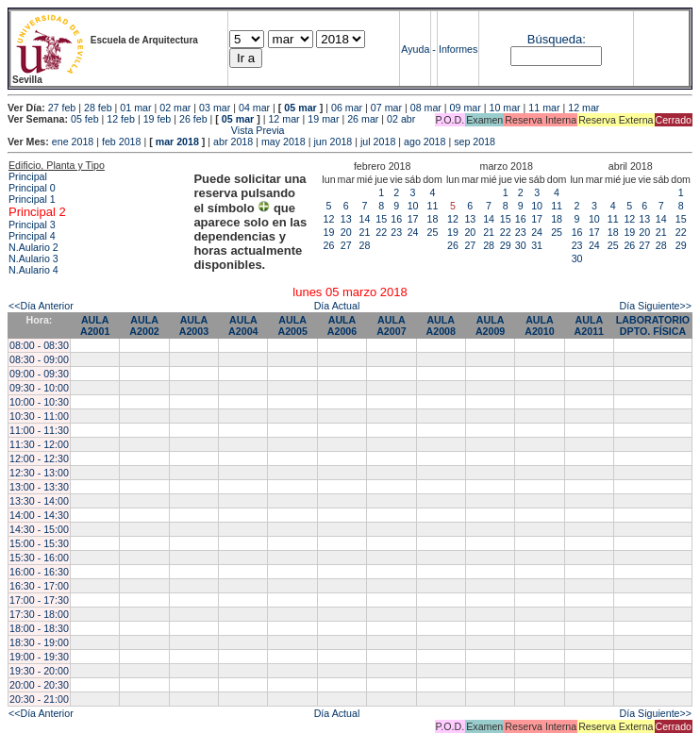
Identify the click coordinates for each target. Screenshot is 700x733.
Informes (458, 49)
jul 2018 (378, 142)
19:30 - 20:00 (39, 671)
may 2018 (283, 142)
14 (365, 219)
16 (396, 219)
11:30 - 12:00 (39, 444)
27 (346, 245)
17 (413, 219)
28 (365, 245)
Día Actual (337, 306)
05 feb (85, 119)
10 (413, 206)
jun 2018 (333, 142)
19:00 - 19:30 (39, 657)
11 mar (544, 108)
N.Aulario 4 (33, 270)
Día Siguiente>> (656, 306)
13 (346, 219)
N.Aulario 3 (33, 258)
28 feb (98, 108)
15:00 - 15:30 (39, 543)
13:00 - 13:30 (39, 487)
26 (329, 245)
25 (433, 232)
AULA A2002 (144, 325)
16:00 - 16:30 (39, 572)
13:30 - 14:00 (39, 501)
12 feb (121, 119)
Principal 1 (32, 199)
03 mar (215, 108)
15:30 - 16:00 (39, 558)
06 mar (347, 108)
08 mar (426, 108)
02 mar (175, 108)
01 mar (135, 108)
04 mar (254, 108)
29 (506, 245)
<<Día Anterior (41, 306)
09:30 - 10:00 (39, 388)
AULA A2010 (539, 325)
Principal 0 (32, 188)
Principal (28, 176)
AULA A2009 (490, 325)
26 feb (193, 119)
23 (396, 232)
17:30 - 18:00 (39, 614)
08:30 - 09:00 (39, 359)
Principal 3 (32, 225)
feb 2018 (121, 142)
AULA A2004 (243, 325)
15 (381, 219)
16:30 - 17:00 (39, 586)
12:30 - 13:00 (39, 473)
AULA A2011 (589, 325)
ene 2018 (73, 142)
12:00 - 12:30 (39, 458)
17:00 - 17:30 (39, 600)
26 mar (363, 119)
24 (413, 232)
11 (433, 206)
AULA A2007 (391, 325)
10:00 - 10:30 (39, 402)
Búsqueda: (557, 39)
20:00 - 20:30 (39, 685)
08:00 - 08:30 (39, 345)
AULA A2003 (194, 325)
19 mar (323, 119)
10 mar (504, 108)
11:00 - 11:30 (39, 430)
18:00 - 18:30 (39, 628)
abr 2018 (233, 142)
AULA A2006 (342, 325)
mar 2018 (177, 142)
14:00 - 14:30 (39, 515)
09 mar (466, 108)
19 (329, 232)
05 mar (300, 108)
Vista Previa (146, 130)
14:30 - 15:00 (39, 529)
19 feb (158, 119)
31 (537, 245)
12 (329, 219)
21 (365, 232)
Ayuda (415, 49)
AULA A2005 (292, 325)
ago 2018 (425, 142)
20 (346, 232)
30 (521, 245)
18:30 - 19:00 (39, 642)
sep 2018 (475, 142)
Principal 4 (32, 236)
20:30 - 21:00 (39, 699)
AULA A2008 (441, 325)
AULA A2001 (95, 325)
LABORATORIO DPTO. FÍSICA (653, 325)
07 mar (386, 108)
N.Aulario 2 (33, 247)
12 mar (583, 108)
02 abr (401, 119)
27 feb (62, 108)
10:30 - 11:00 (39, 416)
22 (381, 232)
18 (433, 219)
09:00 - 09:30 (39, 374)
